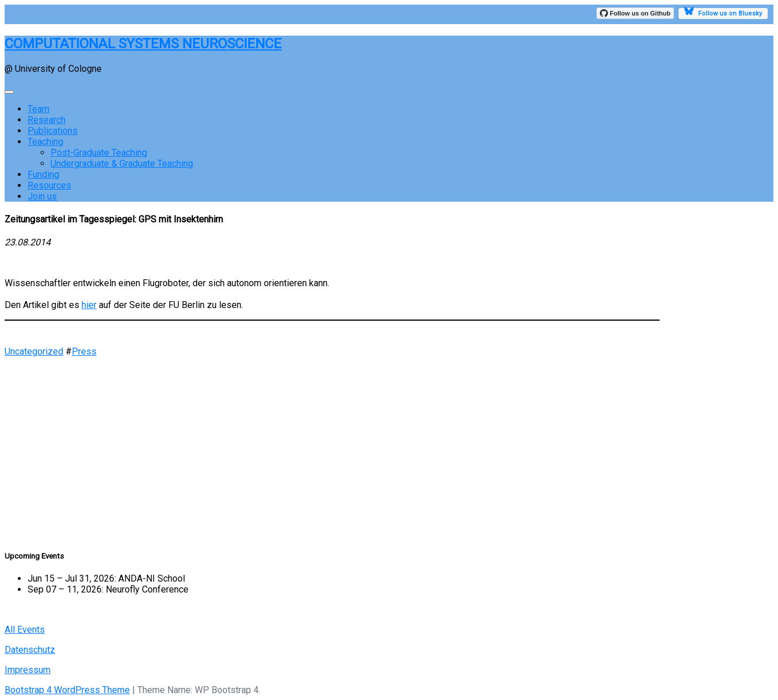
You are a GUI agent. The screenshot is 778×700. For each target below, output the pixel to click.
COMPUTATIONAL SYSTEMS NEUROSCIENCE (143, 44)
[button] (332, 500)
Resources (49, 185)
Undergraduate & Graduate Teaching (122, 164)
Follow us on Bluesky (723, 13)
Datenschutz (30, 650)
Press (84, 351)
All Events (25, 630)
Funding (43, 174)
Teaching (45, 142)
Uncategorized (34, 351)
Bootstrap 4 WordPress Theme (67, 690)
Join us (42, 196)
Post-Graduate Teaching (99, 153)
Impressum (28, 670)
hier (89, 305)
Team (38, 109)
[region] (332, 448)
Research (47, 120)
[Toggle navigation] (9, 92)
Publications (53, 131)
